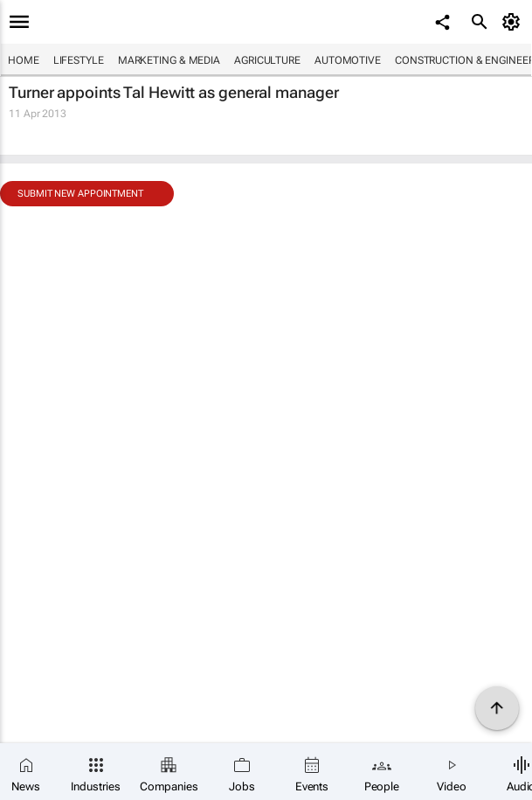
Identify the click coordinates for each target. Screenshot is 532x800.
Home (24, 60)
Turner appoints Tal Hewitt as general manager (174, 92)
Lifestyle (79, 60)
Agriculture (267, 60)
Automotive (348, 60)
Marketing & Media (169, 60)
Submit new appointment (80, 194)
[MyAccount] (514, 22)
